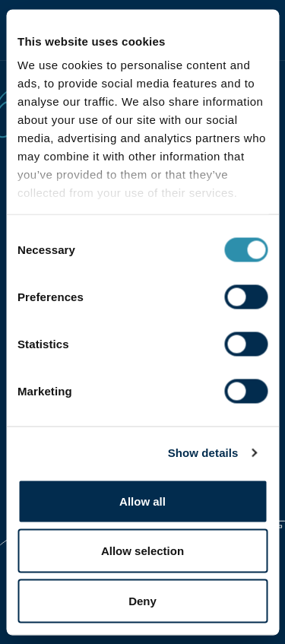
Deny (142, 600)
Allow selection (142, 551)
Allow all (142, 501)
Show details (203, 453)
